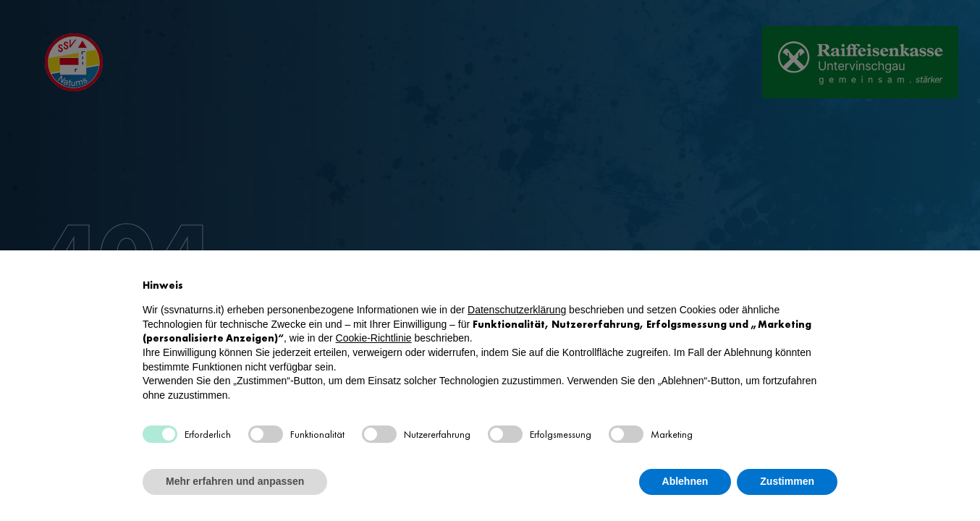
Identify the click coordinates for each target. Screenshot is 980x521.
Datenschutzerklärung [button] (517, 310)
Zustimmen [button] (787, 481)
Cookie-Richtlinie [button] (374, 338)
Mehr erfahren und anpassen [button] (235, 481)
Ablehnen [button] (685, 481)
